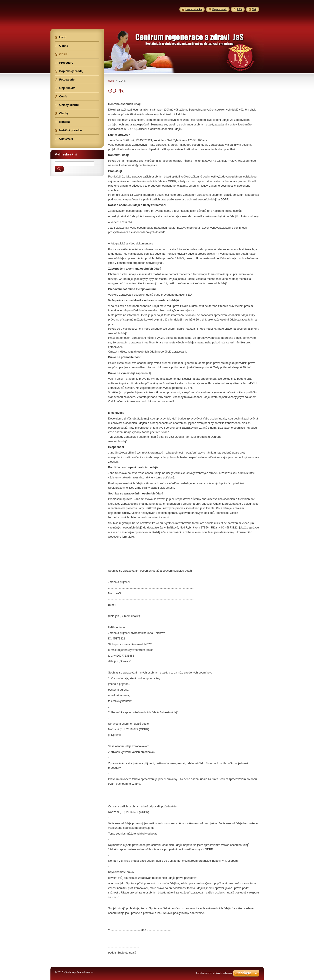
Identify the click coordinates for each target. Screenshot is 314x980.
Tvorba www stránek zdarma (214, 973)
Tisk (254, 9)
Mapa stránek (219, 9)
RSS (239, 9)
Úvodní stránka (194, 9)
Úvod (111, 81)
